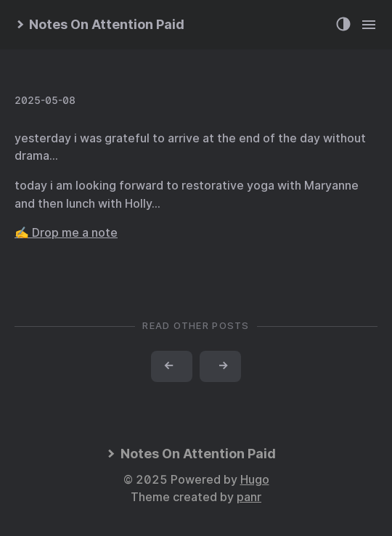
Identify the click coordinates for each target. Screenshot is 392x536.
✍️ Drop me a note (66, 233)
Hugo (255, 480)
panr (249, 497)
